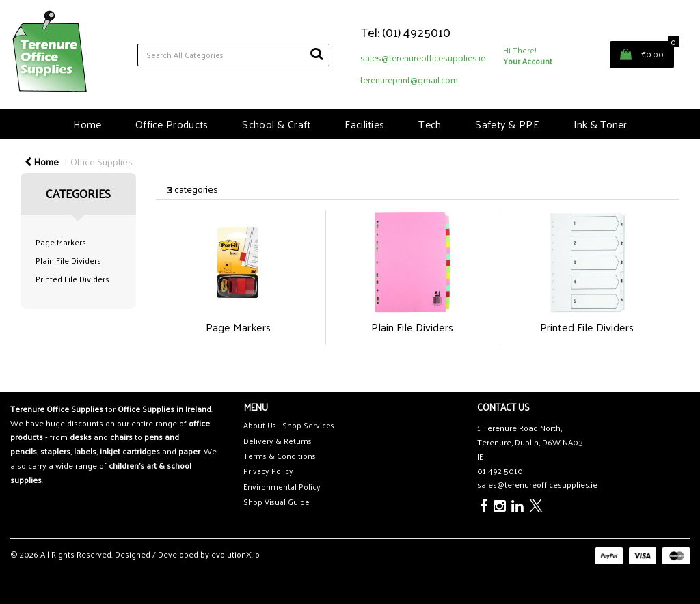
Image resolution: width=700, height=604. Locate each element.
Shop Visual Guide (277, 502)
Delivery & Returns (278, 441)
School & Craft (276, 124)
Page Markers (61, 242)
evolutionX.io (235, 554)
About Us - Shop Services (289, 425)
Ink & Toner (600, 124)
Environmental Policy (282, 487)
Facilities (364, 124)
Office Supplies (102, 161)
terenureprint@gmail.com (409, 80)
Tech (430, 124)
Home (87, 124)
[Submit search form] (317, 53)
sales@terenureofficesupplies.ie (423, 58)
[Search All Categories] (233, 55)
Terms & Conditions (280, 456)
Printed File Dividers (72, 279)
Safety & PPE (507, 124)
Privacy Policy (268, 471)
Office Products (172, 124)
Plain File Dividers (68, 260)
